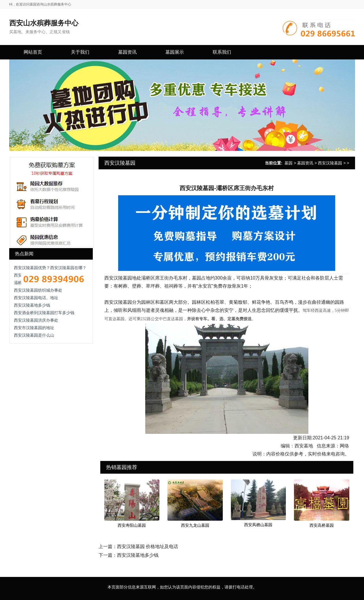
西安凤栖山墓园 (258, 525)
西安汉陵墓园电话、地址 (36, 298)
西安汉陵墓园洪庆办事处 (36, 320)
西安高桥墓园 (322, 525)
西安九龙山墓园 (195, 525)
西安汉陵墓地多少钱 (32, 305)
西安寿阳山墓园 (132, 525)
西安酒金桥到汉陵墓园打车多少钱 (44, 313)
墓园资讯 (305, 163)
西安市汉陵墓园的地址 (34, 328)
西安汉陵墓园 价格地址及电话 (148, 546)
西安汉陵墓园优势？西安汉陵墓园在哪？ (50, 268)
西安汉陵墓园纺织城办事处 (38, 290)
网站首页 (33, 52)
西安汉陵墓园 (330, 163)
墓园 (288, 163)
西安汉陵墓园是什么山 (34, 335)
